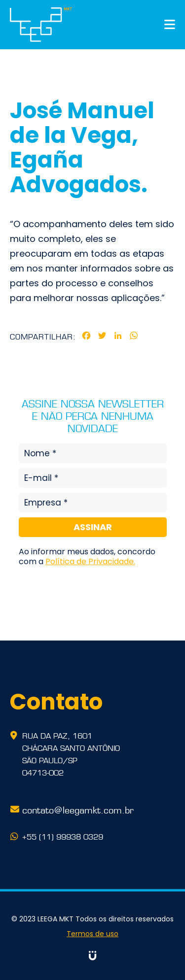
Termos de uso (92, 934)
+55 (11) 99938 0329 (63, 836)
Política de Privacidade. (90, 561)
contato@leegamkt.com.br (78, 809)
